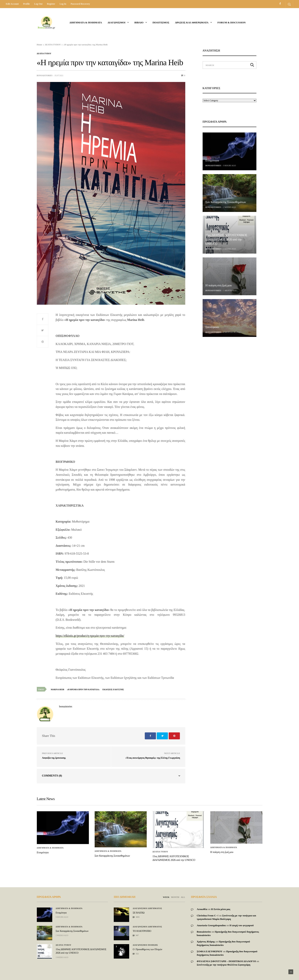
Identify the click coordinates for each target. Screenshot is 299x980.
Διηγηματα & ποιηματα (86, 22)
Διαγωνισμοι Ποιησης (145, 945)
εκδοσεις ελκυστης (113, 689)
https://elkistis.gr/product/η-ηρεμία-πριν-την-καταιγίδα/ (90, 636)
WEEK (166, 897)
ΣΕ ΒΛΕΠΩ (139, 913)
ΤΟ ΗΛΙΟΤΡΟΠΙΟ (142, 931)
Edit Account (12, 4)
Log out (38, 4)
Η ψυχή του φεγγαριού (242, 925)
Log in (63, 4)
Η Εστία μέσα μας (221, 909)
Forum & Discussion (232, 22)
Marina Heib (57, 689)
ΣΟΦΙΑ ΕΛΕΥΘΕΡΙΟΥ (209, 951)
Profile (26, 4)
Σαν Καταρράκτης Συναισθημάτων (226, 202)
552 (136, 954)
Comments (52, 776)
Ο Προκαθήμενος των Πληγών (147, 949)
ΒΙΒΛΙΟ (139, 22)
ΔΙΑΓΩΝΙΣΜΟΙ (117, 22)
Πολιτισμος (161, 22)
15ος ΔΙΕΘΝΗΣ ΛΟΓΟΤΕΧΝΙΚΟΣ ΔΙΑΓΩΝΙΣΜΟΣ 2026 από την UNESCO (226, 240)
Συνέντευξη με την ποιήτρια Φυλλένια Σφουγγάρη (223, 965)
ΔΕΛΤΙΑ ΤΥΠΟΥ (44, 54)
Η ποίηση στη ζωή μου (219, 285)
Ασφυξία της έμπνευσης (54, 758)
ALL (183, 897)
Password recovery (80, 4)
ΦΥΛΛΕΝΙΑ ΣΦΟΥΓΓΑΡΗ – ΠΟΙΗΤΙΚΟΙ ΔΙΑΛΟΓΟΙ (226, 961)
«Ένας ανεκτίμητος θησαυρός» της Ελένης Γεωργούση (153, 758)
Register (51, 4)
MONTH (175, 897)
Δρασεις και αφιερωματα (192, 22)
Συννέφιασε (212, 327)
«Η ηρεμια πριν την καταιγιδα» (83, 689)
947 (136, 935)
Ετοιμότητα (212, 161)
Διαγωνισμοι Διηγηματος (147, 908)
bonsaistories (45, 75)
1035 (136, 917)
